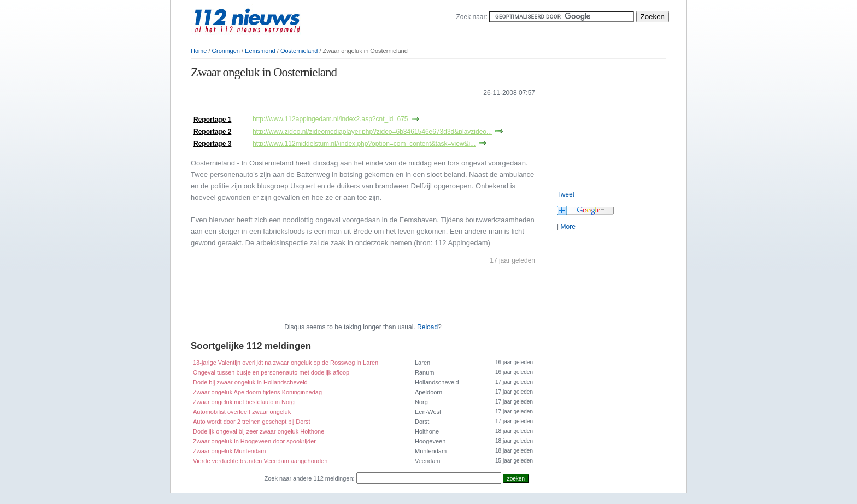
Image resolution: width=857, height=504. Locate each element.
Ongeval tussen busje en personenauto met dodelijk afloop (271, 372)
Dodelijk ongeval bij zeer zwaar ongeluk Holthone (259, 431)
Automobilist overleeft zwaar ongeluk (242, 412)
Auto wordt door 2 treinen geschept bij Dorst (252, 422)
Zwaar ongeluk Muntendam (229, 451)
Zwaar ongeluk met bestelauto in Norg (244, 402)
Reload (427, 327)
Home (199, 51)
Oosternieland (299, 51)
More (568, 227)
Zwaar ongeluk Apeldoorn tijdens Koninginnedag (257, 392)
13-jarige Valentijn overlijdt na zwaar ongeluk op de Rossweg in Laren (286, 363)
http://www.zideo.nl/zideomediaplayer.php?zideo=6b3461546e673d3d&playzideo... (372, 132)
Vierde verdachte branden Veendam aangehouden (260, 461)
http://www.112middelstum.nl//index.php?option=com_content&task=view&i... (364, 144)
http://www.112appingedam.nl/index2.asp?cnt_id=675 (330, 119)
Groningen (226, 51)
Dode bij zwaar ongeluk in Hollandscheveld (250, 382)
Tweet (566, 194)
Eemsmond (260, 51)
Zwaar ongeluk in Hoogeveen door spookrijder (254, 441)
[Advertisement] (319, 108)
